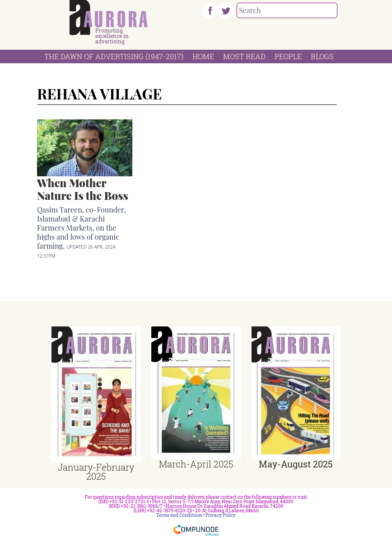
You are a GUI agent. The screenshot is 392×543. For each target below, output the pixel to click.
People (288, 56)
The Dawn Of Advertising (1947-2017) (114, 56)
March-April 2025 (196, 464)
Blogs (322, 56)
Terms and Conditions (179, 515)
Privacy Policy (221, 515)
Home (203, 56)
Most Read (244, 56)
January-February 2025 (96, 472)
